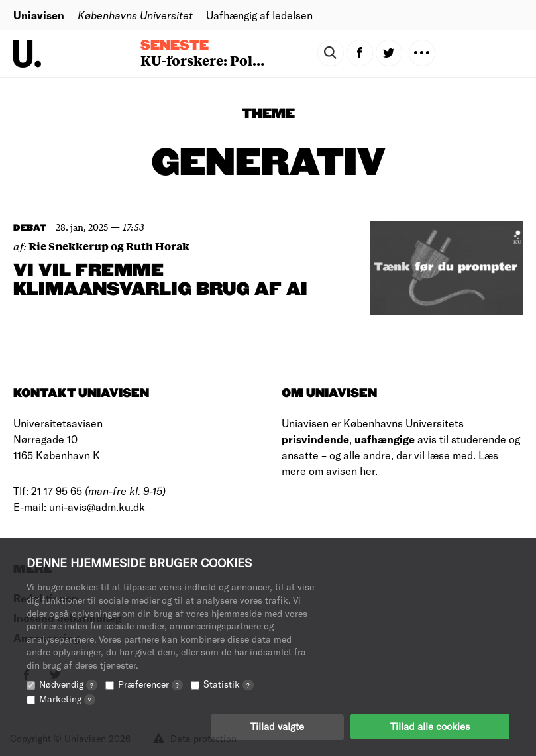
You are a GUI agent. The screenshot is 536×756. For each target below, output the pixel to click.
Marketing (67, 698)
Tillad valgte (277, 726)
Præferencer (150, 683)
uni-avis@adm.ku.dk (97, 507)
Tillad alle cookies (430, 726)
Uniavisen (39, 15)
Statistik (229, 683)
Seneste (175, 46)
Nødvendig (68, 683)
